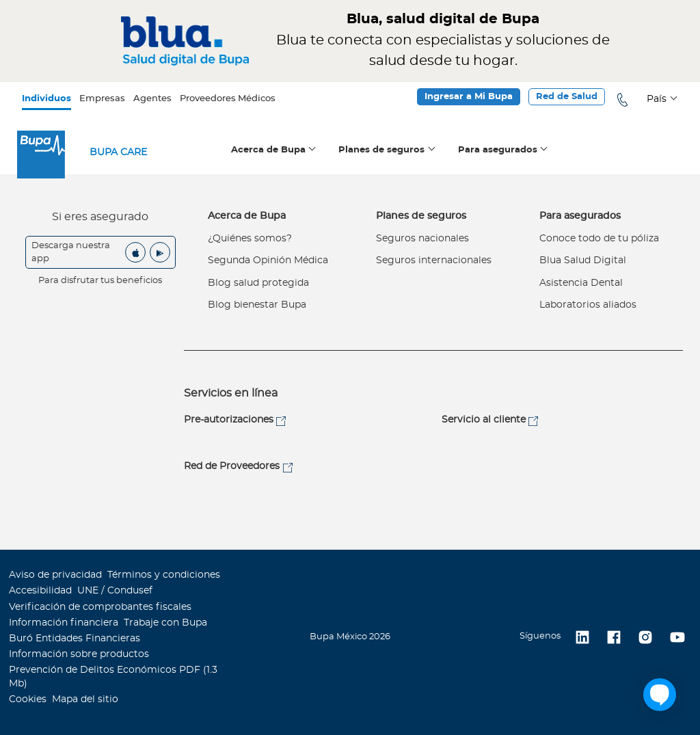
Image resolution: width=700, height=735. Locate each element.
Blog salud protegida (258, 283)
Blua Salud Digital (583, 260)
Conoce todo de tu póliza (599, 239)
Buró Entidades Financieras (75, 639)
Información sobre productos (79, 654)
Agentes (152, 99)
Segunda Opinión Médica (268, 260)
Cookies (28, 699)
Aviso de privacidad (55, 575)
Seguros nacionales (422, 239)
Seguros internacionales (434, 260)
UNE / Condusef (115, 591)
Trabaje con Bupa (165, 623)
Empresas (102, 99)
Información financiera (64, 623)
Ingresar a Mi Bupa (469, 97)
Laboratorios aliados (588, 305)
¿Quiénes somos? (250, 239)
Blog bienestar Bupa (257, 305)
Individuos (46, 99)
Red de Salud (567, 97)
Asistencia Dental (581, 283)
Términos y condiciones (164, 575)
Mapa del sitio (85, 699)
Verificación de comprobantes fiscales (100, 607)
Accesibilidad (40, 591)
